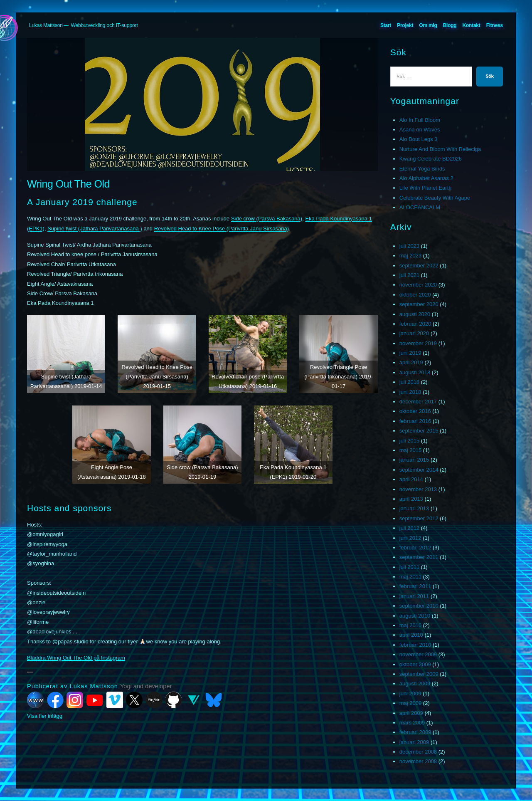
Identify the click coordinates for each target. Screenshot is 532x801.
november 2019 (418, 343)
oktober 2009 (415, 664)
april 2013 (411, 499)
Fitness (495, 25)
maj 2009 (410, 703)
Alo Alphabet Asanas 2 (426, 178)
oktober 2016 (415, 411)
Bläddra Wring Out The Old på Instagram (76, 658)
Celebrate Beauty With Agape (435, 198)
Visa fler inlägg (45, 716)
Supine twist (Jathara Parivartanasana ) (95, 229)
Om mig (428, 25)
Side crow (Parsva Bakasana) (267, 219)
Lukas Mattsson (46, 25)
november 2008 (418, 761)
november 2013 (418, 489)
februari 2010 (415, 645)
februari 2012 (415, 548)
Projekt (405, 25)
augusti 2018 (415, 372)
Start (386, 25)
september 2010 (419, 606)
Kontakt (472, 25)
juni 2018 (410, 392)
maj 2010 (410, 625)
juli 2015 (409, 441)
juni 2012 (410, 538)
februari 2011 (415, 586)
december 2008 (418, 752)
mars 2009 (412, 723)
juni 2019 (410, 353)
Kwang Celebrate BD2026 (431, 159)
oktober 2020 (415, 295)
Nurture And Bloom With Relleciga (440, 149)
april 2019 (411, 362)
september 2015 (419, 431)
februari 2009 (415, 732)
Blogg (450, 25)
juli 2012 (409, 528)
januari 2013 (414, 508)
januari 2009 (414, 742)
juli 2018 (409, 382)
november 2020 (418, 285)
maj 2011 (410, 577)
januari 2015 (414, 460)
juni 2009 (410, 693)
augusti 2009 (415, 684)
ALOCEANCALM (420, 207)
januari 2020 (414, 333)
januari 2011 (414, 596)
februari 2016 (415, 421)
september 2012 (419, 518)
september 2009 (419, 674)
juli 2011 (409, 567)
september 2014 (419, 470)
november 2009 (418, 654)
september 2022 (419, 266)
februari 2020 (415, 324)
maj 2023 (410, 256)
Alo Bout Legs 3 (419, 139)
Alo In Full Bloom (420, 120)
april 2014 (411, 479)
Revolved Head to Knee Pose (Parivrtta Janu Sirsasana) (222, 229)
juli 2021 (409, 275)
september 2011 (419, 557)
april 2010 (411, 635)
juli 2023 (409, 246)
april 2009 (411, 713)
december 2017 (418, 402)
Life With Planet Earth (426, 188)
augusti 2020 (415, 314)
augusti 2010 (415, 616)
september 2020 (419, 304)
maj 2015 (410, 450)
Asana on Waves (420, 130)
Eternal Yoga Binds (422, 169)
